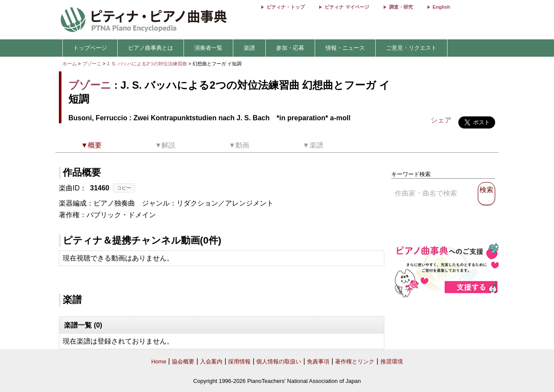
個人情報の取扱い (279, 361)
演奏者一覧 (208, 48)
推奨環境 (392, 361)
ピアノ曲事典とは (151, 48)
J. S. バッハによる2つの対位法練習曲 (148, 64)
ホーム (69, 64)
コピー (124, 188)
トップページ (90, 48)
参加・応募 (290, 48)
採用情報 (239, 361)
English (441, 7)
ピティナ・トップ (286, 7)
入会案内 (211, 361)
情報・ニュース (345, 48)
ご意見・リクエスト (411, 48)
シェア (441, 120)
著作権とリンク (355, 361)
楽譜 (249, 48)
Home (159, 361)
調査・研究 (401, 7)
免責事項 (318, 361)
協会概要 (183, 361)
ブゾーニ (92, 64)
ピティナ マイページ (347, 7)
